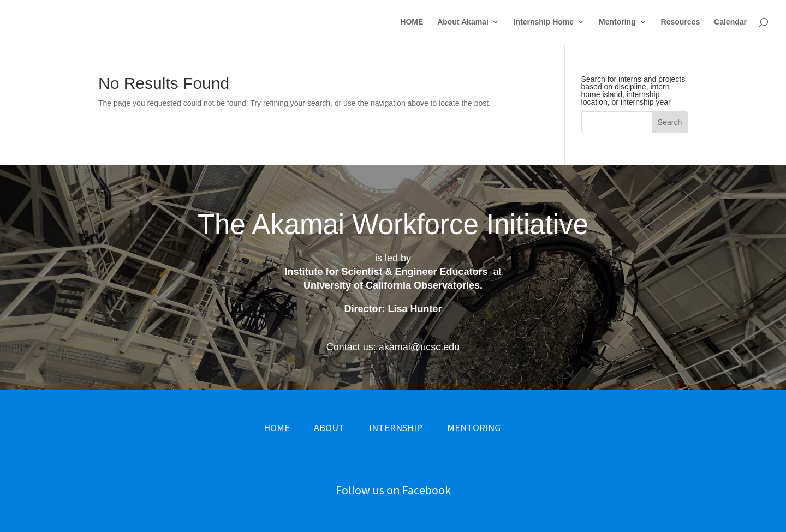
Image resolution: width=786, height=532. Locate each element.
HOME (412, 22)
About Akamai (463, 22)
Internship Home (544, 22)
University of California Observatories (392, 285)
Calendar (730, 22)
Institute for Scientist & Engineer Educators (386, 272)
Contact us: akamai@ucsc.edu (393, 347)
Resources (681, 22)
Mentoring (617, 22)
